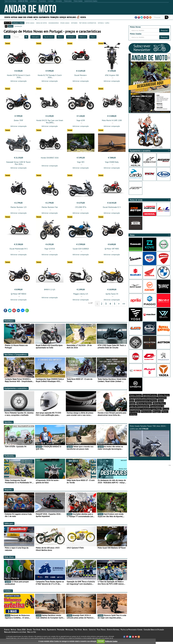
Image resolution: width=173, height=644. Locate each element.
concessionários (54, 23)
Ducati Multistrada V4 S (19, 250)
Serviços (63, 17)
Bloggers (157, 416)
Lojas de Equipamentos (139, 410)
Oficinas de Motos (144, 408)
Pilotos (165, 416)
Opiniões (9, 424)
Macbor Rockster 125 (19, 209)
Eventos (7, 17)
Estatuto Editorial (113, 632)
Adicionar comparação (19, 81)
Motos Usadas (136, 399)
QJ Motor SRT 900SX (19, 296)
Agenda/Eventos (150, 399)
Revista (83, 17)
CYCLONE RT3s (81, 209)
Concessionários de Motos (146, 405)
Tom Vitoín (37, 632)
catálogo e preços (18, 23)
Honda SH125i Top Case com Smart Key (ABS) (50, 122)
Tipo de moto (49, 37)
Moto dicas (9, 559)
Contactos (92, 632)
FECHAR (101, 641)
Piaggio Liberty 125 (81, 296)
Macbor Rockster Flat (50, 209)
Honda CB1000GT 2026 (50, 158)
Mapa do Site (32, 634)
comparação (18, 26)
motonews (74, 23)
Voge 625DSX (50, 250)
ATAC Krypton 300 (112, 75)
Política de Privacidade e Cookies (131, 632)
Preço (93, 37)
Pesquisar (164, 30)
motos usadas (30, 23)
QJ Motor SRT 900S (112, 250)
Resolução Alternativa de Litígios (15, 634)
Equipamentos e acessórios (16, 390)
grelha (11, 26)
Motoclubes (71, 17)
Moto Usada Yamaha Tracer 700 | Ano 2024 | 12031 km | (150, 445)
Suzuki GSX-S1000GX (81, 250)
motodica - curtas (103, 23)
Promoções (54, 17)
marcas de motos (41, 23)
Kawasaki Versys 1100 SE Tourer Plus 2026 (19, 164)
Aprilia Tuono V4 (112, 296)
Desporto (9, 492)
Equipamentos (44, 17)
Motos (36, 17)
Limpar (7, 37)
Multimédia (10, 458)
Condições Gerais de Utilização (154, 632)
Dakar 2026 (22, 17)
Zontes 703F (19, 121)
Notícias (14, 17)
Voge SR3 (81, 163)
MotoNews (9, 323)
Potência (83, 37)
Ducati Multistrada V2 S (112, 209)
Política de (111, 641)
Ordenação (36, 37)
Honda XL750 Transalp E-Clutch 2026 (50, 76)
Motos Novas (164, 399)
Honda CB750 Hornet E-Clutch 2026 (19, 76)
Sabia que (9, 526)
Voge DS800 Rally (112, 163)
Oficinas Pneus (159, 408)
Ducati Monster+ (81, 75)
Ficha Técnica (101, 632)
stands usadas (65, 23)
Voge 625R (81, 121)
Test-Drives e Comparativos (16, 357)
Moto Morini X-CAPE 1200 (112, 121)
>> (124, 306)
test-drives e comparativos (88, 23)
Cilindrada (71, 37)
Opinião (30, 17)
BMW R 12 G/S (50, 292)
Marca (60, 37)
